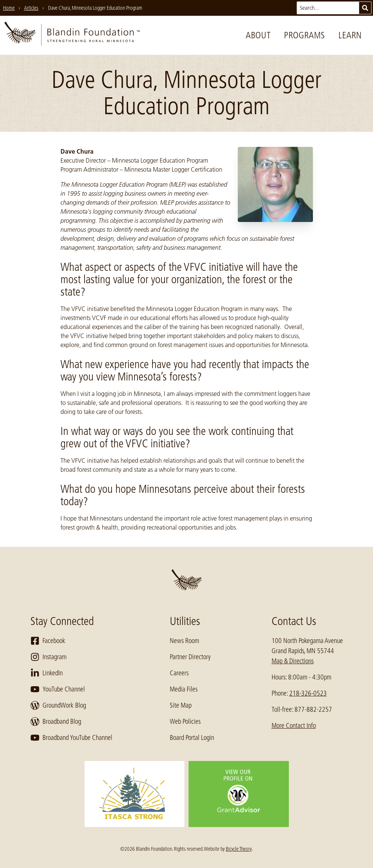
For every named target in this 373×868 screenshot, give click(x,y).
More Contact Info (294, 726)
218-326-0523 (308, 693)
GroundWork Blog (58, 705)
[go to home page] (72, 35)
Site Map (181, 705)
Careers (179, 673)
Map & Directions (293, 661)
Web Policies (185, 722)
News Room (184, 641)
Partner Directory (190, 657)
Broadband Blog (56, 722)
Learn (350, 35)
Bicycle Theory (239, 849)
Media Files (184, 689)
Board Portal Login (192, 738)
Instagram (48, 657)
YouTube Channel (58, 689)
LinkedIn (47, 673)
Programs (304, 35)
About (258, 35)
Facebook (48, 641)
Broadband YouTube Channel (71, 738)
